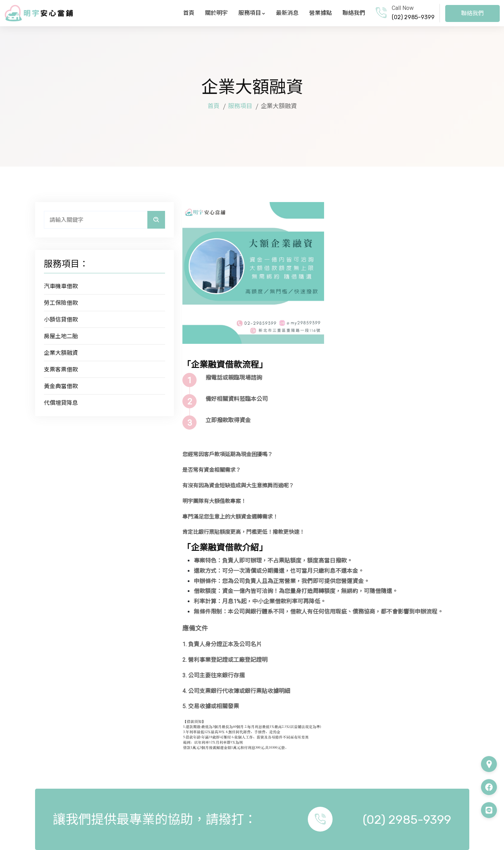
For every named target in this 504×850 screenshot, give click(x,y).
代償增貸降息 (61, 403)
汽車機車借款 (61, 286)
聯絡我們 (354, 13)
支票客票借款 (61, 370)
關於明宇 (216, 13)
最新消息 (287, 13)
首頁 (189, 13)
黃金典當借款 (61, 386)
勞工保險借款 (61, 303)
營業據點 (321, 13)
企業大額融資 (61, 353)
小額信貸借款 (61, 320)
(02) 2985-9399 (413, 17)
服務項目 (252, 13)
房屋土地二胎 (61, 336)
